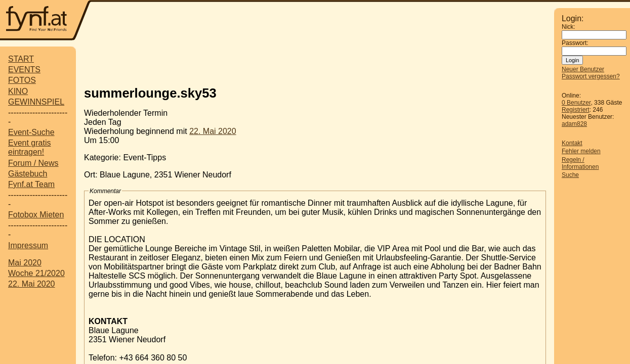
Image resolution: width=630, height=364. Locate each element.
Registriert (576, 110)
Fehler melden (581, 151)
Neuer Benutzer (583, 69)
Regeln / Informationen (580, 163)
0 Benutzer (576, 103)
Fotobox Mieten (36, 215)
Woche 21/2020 (36, 273)
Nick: (569, 27)
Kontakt (572, 143)
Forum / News (33, 163)
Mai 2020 (25, 263)
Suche (570, 175)
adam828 (574, 124)
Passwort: (575, 43)
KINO (18, 91)
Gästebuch (28, 174)
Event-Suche (31, 132)
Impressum (28, 245)
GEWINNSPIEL (36, 102)
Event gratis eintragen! (29, 147)
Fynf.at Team (31, 184)
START (21, 59)
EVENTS (24, 70)
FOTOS (22, 80)
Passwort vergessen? (591, 76)
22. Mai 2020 (32, 284)
